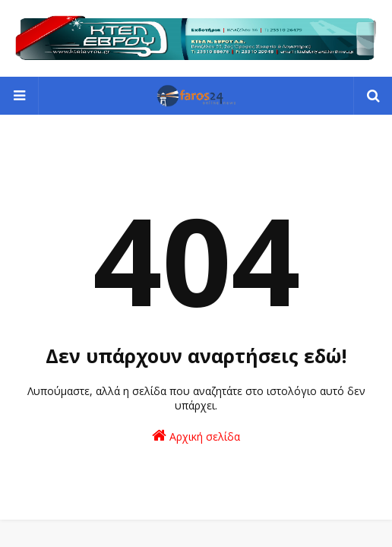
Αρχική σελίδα (196, 436)
